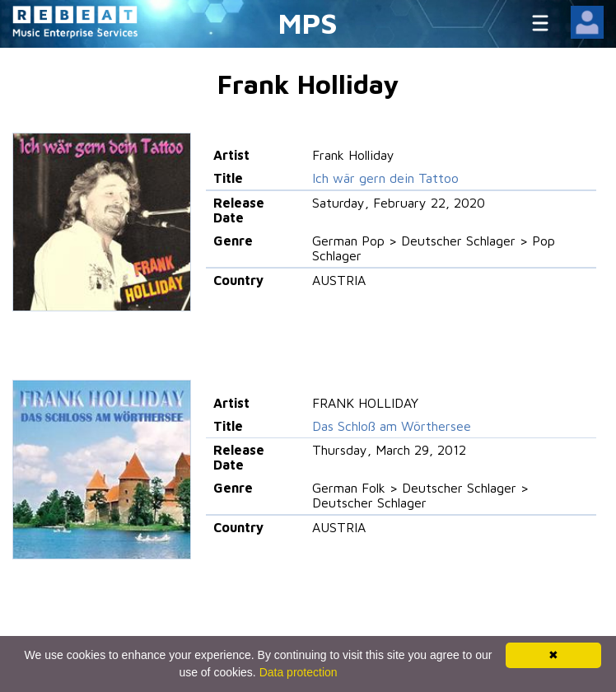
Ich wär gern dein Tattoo (385, 178)
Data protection (299, 672)
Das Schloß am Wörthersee (392, 426)
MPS (308, 23)
